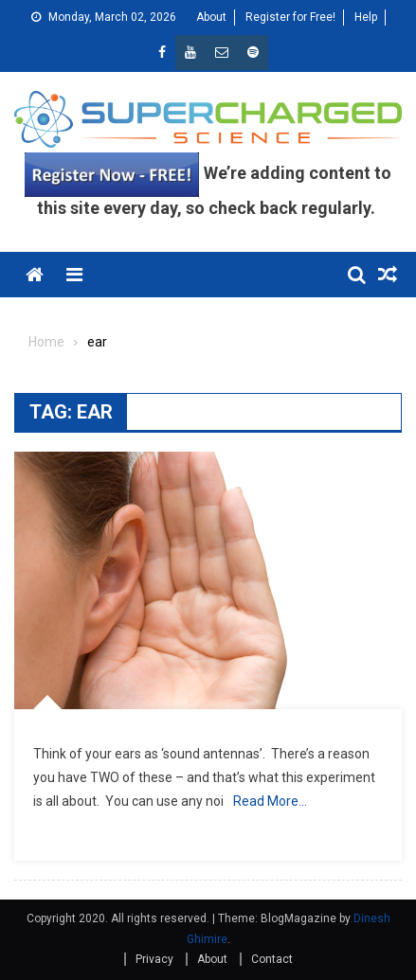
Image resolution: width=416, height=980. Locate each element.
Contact (272, 959)
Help (366, 17)
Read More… (270, 801)
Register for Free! (290, 17)
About (211, 17)
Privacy (154, 959)
